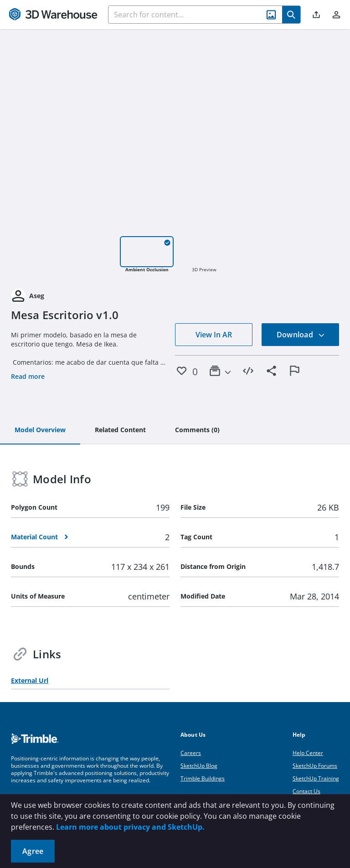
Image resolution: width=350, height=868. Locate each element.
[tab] (40, 430)
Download (301, 335)
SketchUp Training (316, 778)
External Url (30, 680)
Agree (33, 851)
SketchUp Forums (315, 766)
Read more (28, 376)
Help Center (308, 753)
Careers (191, 753)
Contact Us (306, 791)
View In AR (214, 335)
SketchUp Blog (199, 766)
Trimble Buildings (203, 778)
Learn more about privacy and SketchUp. (130, 827)
